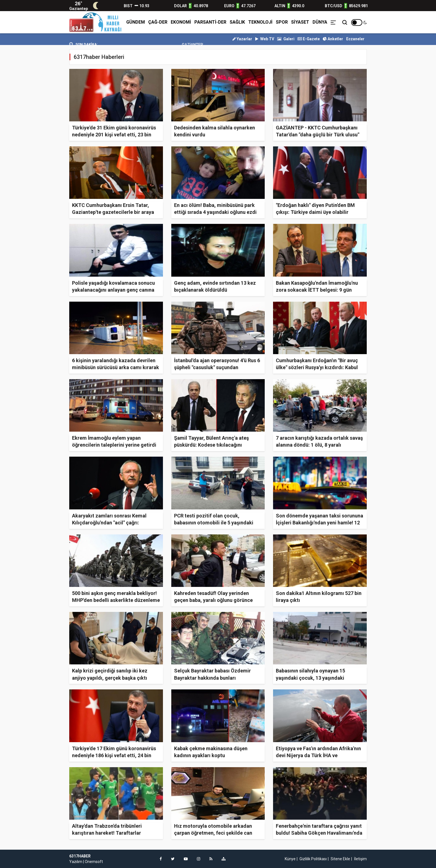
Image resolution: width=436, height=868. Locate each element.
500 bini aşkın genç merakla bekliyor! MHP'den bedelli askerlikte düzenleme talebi (116, 600)
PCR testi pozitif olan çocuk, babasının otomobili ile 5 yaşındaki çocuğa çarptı (214, 523)
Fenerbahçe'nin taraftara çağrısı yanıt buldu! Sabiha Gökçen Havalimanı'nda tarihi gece (319, 833)
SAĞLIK (237, 22)
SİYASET (300, 22)
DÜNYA (320, 22)
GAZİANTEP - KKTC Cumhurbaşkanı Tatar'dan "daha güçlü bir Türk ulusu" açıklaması (318, 135)
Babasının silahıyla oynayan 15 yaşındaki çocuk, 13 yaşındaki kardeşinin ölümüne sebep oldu (312, 678)
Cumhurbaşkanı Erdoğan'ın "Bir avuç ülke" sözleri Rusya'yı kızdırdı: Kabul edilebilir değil (317, 367)
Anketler (333, 39)
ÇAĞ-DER (158, 22)
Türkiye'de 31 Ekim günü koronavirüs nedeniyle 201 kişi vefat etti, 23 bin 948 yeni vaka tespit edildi (114, 135)
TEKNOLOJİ (260, 22)
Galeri (286, 39)
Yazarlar (242, 39)
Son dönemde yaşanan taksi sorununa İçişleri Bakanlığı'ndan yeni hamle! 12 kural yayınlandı (319, 523)
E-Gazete (309, 39)
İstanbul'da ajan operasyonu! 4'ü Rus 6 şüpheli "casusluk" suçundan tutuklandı (217, 367)
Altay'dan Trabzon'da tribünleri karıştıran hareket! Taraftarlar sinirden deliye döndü (107, 833)
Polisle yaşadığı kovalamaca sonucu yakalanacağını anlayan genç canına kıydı (113, 290)
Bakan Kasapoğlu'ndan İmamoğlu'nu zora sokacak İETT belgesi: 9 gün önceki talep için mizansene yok (317, 290)
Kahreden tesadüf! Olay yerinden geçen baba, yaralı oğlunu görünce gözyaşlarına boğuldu (213, 600)
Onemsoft (94, 862)
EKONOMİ (181, 22)
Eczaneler (355, 39)
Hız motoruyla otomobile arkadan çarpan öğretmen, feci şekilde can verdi (213, 833)
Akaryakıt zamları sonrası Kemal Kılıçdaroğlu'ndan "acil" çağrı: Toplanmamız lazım (109, 523)
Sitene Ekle (340, 859)
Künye (290, 859)
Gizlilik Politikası (313, 859)
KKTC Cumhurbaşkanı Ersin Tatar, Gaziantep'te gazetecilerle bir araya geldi (113, 212)
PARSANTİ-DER (210, 22)
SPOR (282, 22)
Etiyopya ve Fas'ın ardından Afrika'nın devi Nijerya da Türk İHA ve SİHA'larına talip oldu (318, 755)
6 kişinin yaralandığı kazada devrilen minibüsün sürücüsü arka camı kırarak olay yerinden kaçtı (116, 367)
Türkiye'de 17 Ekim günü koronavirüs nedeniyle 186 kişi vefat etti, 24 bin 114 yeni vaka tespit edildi (114, 755)
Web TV (265, 39)
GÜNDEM (136, 22)
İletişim (360, 859)
